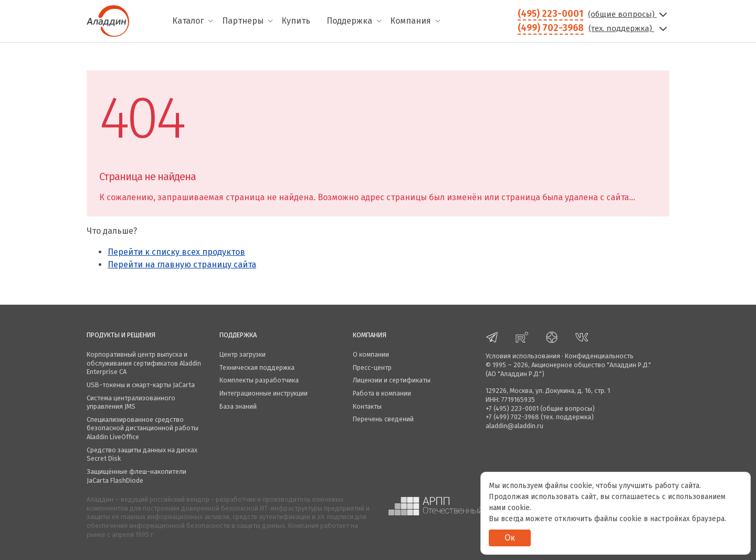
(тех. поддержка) (629, 28)
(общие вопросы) (629, 14)
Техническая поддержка (257, 367)
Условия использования (523, 356)
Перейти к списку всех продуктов (176, 252)
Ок (510, 538)
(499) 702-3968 (551, 28)
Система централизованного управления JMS (131, 402)
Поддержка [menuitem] (349, 21)
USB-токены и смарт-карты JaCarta (141, 385)
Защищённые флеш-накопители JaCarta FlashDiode (136, 476)
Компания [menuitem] (411, 21)
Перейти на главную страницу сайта (182, 265)
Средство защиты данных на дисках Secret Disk (142, 454)
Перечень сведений (383, 419)
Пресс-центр (372, 367)
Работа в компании (382, 393)
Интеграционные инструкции (264, 393)
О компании (371, 354)
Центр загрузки (243, 354)
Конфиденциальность (599, 356)
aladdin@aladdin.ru (514, 426)
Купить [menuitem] (296, 21)
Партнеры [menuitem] (243, 21)
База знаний (238, 406)
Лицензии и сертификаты (392, 380)
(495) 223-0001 (550, 14)
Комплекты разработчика (259, 380)
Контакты (367, 406)
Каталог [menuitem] (188, 21)
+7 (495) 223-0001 (512, 408)
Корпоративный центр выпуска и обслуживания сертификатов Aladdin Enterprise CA (144, 363)
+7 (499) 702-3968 (512, 417)
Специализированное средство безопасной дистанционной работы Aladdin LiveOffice (143, 428)
